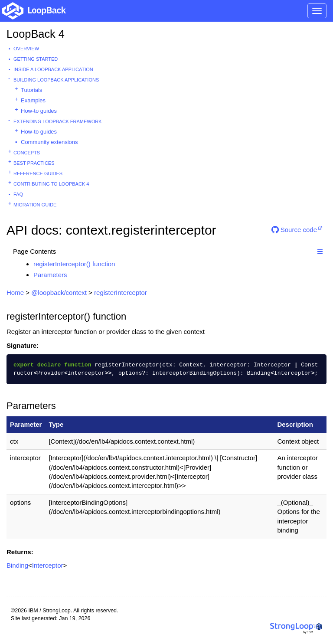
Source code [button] (294, 230)
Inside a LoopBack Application (53, 69)
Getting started (36, 59)
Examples (33, 100)
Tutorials (31, 90)
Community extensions (49, 142)
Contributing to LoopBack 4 (51, 184)
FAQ (18, 194)
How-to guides (39, 111)
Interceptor (48, 565)
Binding (17, 565)
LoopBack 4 (36, 34)
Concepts (27, 153)
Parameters (50, 275)
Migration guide (35, 205)
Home (15, 293)
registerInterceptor (121, 293)
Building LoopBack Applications (56, 80)
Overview (26, 49)
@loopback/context (59, 293)
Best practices (34, 163)
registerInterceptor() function (74, 264)
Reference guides (38, 173)
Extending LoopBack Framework (58, 121)
